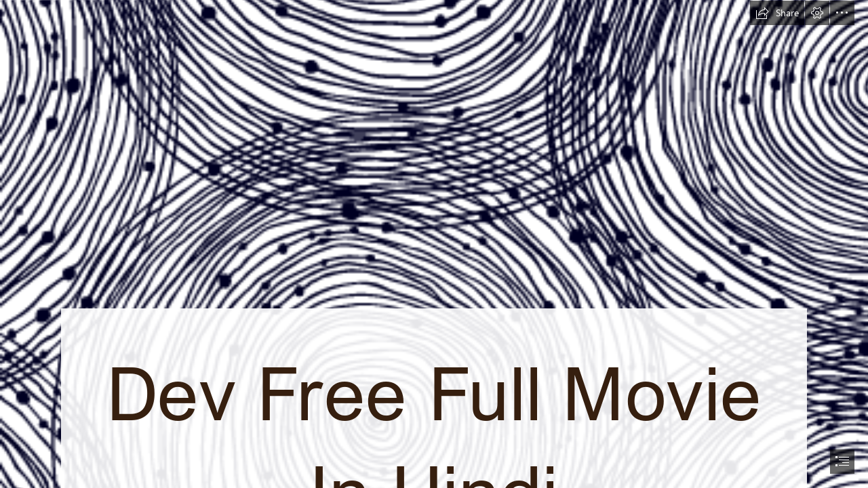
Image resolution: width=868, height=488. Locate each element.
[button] (777, 13)
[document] (434, 244)
